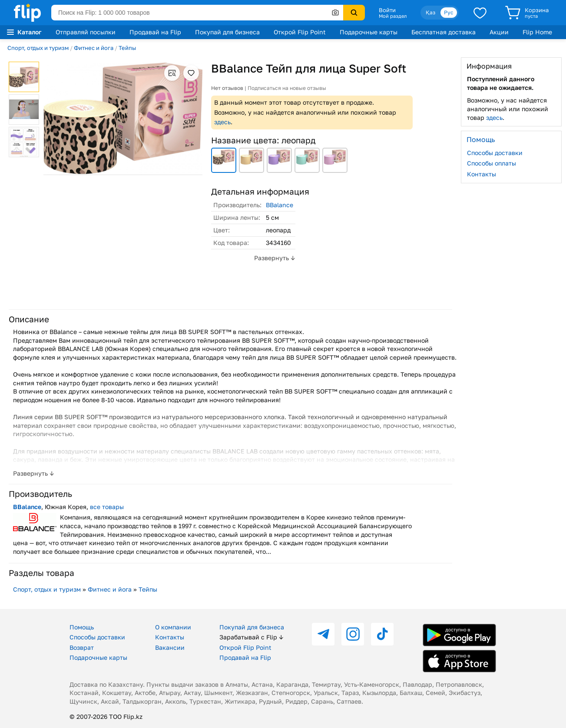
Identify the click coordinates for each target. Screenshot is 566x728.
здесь (222, 122)
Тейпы (127, 48)
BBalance (280, 205)
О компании (173, 627)
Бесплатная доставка (444, 32)
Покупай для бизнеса (227, 32)
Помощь (82, 627)
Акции (499, 32)
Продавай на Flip (155, 32)
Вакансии (170, 647)
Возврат (82, 647)
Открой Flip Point (300, 32)
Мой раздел (393, 16)
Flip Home (537, 32)
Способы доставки (495, 153)
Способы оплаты (492, 163)
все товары (107, 507)
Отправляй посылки (86, 32)
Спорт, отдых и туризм (38, 48)
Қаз (430, 12)
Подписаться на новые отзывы (287, 88)
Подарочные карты (369, 32)
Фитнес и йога (94, 48)
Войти (387, 10)
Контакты (482, 174)
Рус (449, 12)
